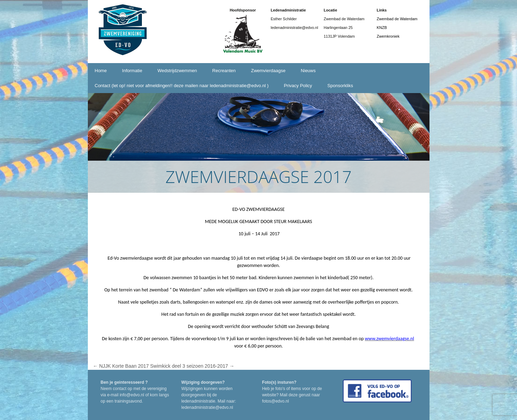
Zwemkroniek (388, 36)
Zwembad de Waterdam (397, 19)
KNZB (382, 28)
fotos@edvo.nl (276, 401)
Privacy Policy (298, 86)
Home (101, 71)
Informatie (132, 71)
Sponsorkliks (340, 86)
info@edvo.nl (132, 395)
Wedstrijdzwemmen (177, 71)
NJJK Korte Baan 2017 (121, 366)
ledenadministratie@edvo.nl (207, 407)
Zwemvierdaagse (268, 71)
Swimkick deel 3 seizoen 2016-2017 (192, 366)
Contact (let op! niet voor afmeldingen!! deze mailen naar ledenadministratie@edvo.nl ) (182, 86)
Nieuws (308, 71)
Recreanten (224, 71)
